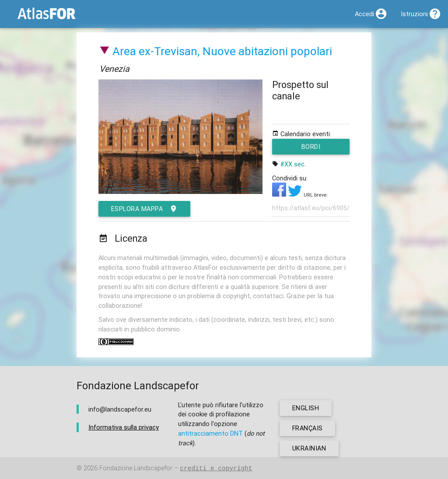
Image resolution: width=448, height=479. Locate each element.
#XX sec (292, 164)
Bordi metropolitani (311, 148)
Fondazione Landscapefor (136, 468)
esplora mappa (145, 209)
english (306, 408)
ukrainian (309, 448)
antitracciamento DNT (210, 433)
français (308, 428)
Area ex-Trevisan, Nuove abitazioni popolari (222, 51)
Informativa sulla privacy (124, 428)
